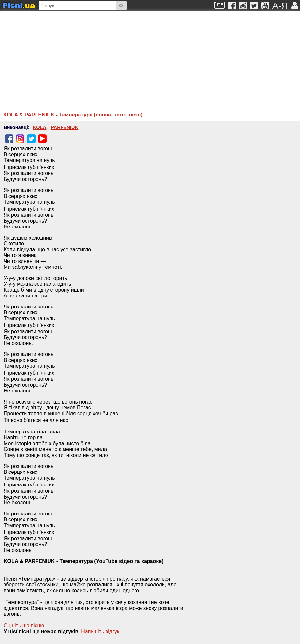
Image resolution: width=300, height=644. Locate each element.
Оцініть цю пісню (24, 626)
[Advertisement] (86, 58)
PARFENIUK (64, 127)
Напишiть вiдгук (100, 631)
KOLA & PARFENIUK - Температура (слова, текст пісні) (73, 115)
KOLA (40, 127)
